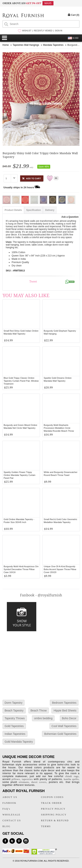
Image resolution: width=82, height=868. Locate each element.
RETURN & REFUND (55, 820)
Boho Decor (69, 718)
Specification (34, 210)
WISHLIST (27, 31)
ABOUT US (10, 797)
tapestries (27, 779)
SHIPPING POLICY (54, 815)
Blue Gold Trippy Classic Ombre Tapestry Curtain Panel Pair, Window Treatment (21, 381)
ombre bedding (43, 718)
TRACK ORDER (51, 803)
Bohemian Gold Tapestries (60, 734)
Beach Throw (39, 710)
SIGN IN (59, 31)
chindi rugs (72, 776)
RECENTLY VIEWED (43, 31)
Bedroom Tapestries (64, 703)
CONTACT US (12, 820)
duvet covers (39, 782)
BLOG (7, 826)
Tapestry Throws (15, 718)
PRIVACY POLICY (53, 809)
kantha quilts (71, 779)
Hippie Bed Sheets (65, 710)
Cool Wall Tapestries (64, 726)
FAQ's (6, 809)
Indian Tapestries (15, 734)
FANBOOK (10, 803)
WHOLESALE (11, 815)
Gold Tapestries (14, 726)
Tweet (33, 281)
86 (56, 178)
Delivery (50, 210)
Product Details (13, 210)
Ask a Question (70, 217)
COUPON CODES (52, 797)
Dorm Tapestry (14, 703)
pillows (16, 779)
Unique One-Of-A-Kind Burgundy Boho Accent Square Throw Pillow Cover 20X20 (60, 569)
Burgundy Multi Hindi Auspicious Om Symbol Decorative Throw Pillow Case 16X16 (21, 569)
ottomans (24, 782)
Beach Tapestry (14, 710)
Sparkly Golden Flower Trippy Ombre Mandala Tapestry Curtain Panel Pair (20, 475)
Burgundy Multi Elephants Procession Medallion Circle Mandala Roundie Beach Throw (59, 428)
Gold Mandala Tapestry (19, 742)
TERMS (46, 826)
